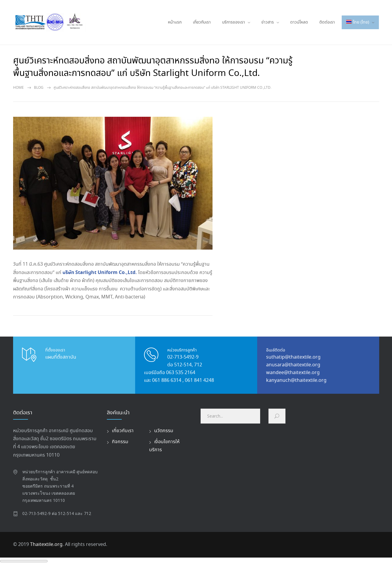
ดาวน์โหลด (299, 22)
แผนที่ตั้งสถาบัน (61, 357)
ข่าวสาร (268, 22)
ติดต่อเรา (327, 22)
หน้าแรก (175, 22)
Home (18, 88)
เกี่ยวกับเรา (202, 22)
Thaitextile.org (46, 545)
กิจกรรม (120, 442)
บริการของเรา (234, 22)
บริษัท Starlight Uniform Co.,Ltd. (100, 273)
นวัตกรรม (164, 431)
